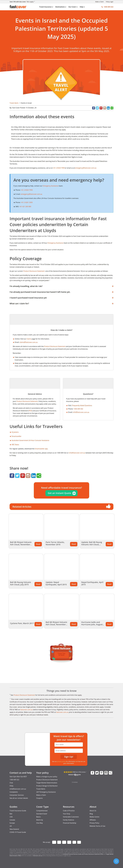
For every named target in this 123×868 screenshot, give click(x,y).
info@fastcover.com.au (81, 412)
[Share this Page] (111, 773)
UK (11, 826)
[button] (116, 861)
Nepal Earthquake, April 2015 (92, 583)
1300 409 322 (14, 780)
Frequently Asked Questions (82, 405)
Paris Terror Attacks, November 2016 (55, 543)
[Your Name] (69, 745)
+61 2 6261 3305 (27, 202)
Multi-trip (40, 820)
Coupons (39, 798)
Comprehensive (42, 811)
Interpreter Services (17, 795)
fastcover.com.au (27, 710)
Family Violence (68, 820)
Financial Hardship (70, 823)
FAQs (11, 786)
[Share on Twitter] (97, 108)
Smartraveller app (41, 449)
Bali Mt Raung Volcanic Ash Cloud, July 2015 (21, 583)
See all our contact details (19, 798)
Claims (29, 339)
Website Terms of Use (97, 826)
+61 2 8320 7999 (27, 190)
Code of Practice (69, 811)
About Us (93, 811)
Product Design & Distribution (47, 786)
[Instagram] (105, 108)
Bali (11, 814)
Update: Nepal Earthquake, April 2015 (56, 583)
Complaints (14, 792)
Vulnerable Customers (71, 817)
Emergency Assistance (51, 186)
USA (11, 817)
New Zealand (14, 829)
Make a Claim (99, 2)
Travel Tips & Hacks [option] (61, 654)
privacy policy (61, 761)
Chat (11, 783)
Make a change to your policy (47, 777)
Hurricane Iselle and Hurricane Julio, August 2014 (92, 624)
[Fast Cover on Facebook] (92, 773)
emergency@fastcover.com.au (31, 194)
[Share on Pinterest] (101, 108)
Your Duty (66, 814)
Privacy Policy (94, 823)
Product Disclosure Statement (55, 346)
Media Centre (94, 817)
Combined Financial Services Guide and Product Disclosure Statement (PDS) (83, 854)
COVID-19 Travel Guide (18, 832)
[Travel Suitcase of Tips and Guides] (61, 647)
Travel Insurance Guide (18, 811)
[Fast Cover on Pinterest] (101, 773)
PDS (30, 411)
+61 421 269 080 (25, 207)
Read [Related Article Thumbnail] (38, 544)
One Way (40, 823)
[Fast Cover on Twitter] (97, 773)
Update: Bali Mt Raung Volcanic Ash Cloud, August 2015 (92, 544)
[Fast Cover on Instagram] (106, 773)
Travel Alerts (14, 103)
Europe (12, 823)
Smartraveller (16, 436)
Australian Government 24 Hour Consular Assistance (30, 440)
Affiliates (93, 820)
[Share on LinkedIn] (108, 108)
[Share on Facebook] (94, 108)
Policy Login (110, 2)
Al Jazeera (15, 432)
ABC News (15, 445)
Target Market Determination (47, 783)
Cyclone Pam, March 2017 (22, 623)
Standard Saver (42, 814)
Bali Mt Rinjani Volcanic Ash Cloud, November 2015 (21, 544)
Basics (39, 817)
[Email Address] (69, 751)
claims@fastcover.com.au (29, 342)
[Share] (112, 108)
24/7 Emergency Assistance (46, 792)
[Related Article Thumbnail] (26, 527)
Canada (12, 820)
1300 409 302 (78, 409)
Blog (91, 814)
